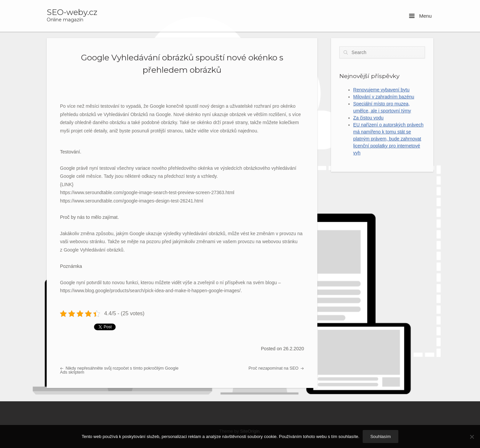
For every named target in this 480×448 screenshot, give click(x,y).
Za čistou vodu (368, 118)
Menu (420, 16)
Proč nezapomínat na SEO (276, 368)
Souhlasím (380, 436)
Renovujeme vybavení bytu (381, 90)
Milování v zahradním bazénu (384, 97)
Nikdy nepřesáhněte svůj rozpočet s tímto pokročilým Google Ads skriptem (119, 370)
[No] (472, 437)
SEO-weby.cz (72, 12)
